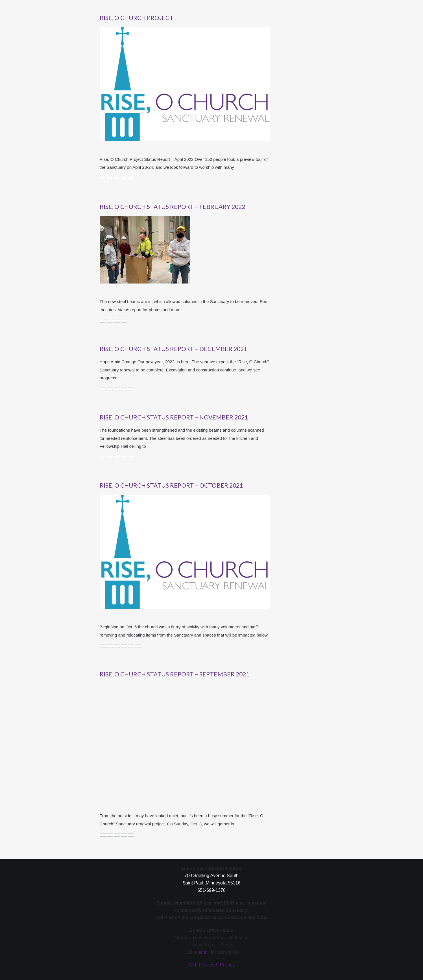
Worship (131, 835)
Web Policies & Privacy (211, 965)
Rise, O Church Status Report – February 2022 (172, 206)
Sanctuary (131, 179)
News (110, 179)
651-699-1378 (211, 890)
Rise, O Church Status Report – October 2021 (171, 485)
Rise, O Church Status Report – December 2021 (173, 349)
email (204, 952)
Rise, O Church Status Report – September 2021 (175, 674)
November (117, 457)
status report (138, 646)
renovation (124, 646)
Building (103, 389)
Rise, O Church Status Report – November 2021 (174, 417)
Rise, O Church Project (137, 18)
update (131, 457)
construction (103, 179)
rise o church (124, 179)
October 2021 (117, 646)
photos (124, 389)
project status (117, 179)
